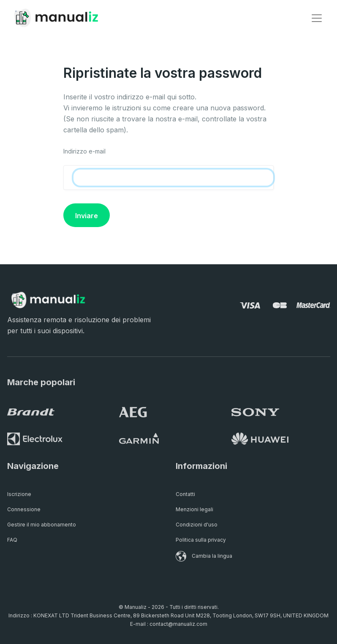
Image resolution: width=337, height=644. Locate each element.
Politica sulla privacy (201, 540)
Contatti (185, 494)
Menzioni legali (194, 509)
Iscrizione (19, 494)
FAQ (12, 540)
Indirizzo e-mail (84, 151)
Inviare (87, 216)
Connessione (24, 509)
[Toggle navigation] (317, 18)
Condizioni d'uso (197, 525)
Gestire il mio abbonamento (42, 525)
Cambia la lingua (204, 556)
